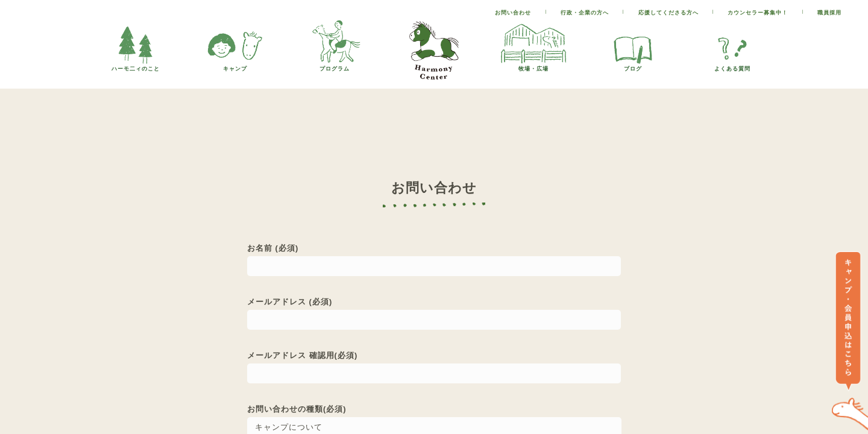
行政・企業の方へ (585, 13)
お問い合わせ (513, 13)
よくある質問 (732, 65)
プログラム (335, 65)
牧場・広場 (533, 65)
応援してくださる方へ (668, 13)
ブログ (633, 65)
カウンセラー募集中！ (758, 13)
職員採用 (829, 13)
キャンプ (235, 65)
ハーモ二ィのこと (136, 65)
